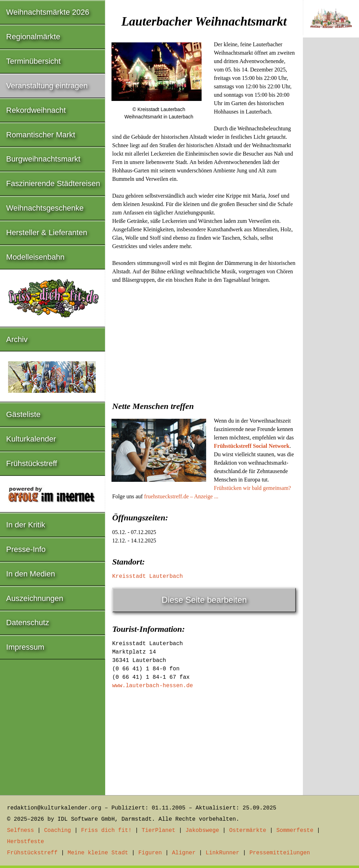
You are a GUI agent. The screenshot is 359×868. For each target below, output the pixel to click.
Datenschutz (28, 623)
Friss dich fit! (106, 831)
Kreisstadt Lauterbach (148, 576)
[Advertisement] (204, 340)
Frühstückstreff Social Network (252, 446)
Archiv (17, 339)
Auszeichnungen (35, 598)
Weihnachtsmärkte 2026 (48, 12)
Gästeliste (23, 414)
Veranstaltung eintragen (47, 86)
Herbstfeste (26, 842)
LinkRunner (223, 853)
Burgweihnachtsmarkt (43, 159)
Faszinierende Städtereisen (53, 183)
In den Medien (31, 574)
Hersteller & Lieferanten (47, 233)
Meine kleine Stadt (98, 853)
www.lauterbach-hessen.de (153, 686)
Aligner (184, 853)
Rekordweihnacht (36, 110)
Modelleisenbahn (35, 257)
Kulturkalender (31, 439)
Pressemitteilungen (280, 853)
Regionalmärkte (33, 37)
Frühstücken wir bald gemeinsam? (252, 488)
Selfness (21, 831)
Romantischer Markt (41, 135)
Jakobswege (202, 831)
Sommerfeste (295, 831)
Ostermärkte (248, 831)
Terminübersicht (33, 61)
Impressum (25, 647)
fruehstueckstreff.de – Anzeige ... (181, 496)
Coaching (58, 831)
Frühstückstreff (32, 463)
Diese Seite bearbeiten (204, 600)
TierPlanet (158, 831)
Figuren (150, 853)
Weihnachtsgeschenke (45, 208)
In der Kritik (26, 525)
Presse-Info (26, 549)
